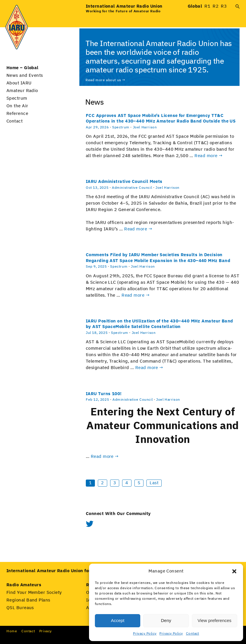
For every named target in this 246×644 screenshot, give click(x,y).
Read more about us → (105, 80)
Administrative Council (132, 188)
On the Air (17, 106)
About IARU (19, 83)
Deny (166, 620)
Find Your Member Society (34, 593)
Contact (193, 634)
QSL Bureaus (20, 608)
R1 (207, 6)
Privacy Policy (145, 634)
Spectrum (17, 98)
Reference (17, 114)
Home (12, 631)
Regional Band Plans (28, 600)
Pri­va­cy (46, 631)
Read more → (209, 156)
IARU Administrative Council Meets (124, 182)
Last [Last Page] (154, 483)
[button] (234, 571)
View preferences (215, 620)
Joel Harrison (145, 128)
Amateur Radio (22, 91)
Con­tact (28, 631)
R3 (224, 6)
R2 (216, 6)
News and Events (25, 75)
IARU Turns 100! (104, 394)
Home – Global (23, 68)
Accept (118, 620)
